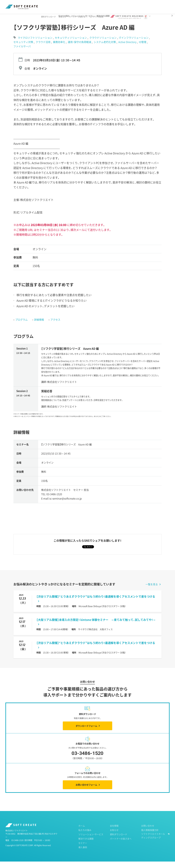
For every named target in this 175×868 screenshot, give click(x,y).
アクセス (55, 326)
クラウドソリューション (103, 44)
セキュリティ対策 (24, 48)
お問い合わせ (148, 832)
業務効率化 (59, 48)
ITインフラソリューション (134, 44)
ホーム (8, 17)
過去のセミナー (38, 17)
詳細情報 (39, 326)
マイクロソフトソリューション (35, 44)
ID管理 (143, 48)
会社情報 (114, 832)
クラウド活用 (43, 48)
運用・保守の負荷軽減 (80, 48)
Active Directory (128, 48)
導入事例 (83, 854)
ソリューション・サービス (91, 841)
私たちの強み (85, 836)
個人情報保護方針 (150, 836)
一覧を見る (152, 591)
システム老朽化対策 (105, 48)
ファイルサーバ (22, 53)
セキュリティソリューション (71, 44)
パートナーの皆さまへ (82, 5)
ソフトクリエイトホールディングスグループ (153, 842)
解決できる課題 (86, 845)
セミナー (21, 17)
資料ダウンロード (52, 5)
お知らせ (66, 5)
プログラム (21, 326)
